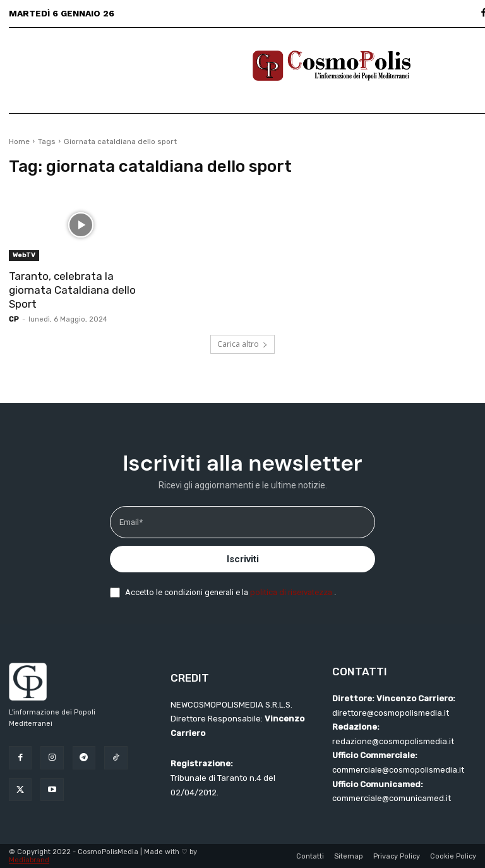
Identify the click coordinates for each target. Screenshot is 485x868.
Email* (131, 522)
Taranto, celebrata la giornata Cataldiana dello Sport (72, 290)
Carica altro (242, 344)
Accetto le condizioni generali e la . (231, 592)
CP (14, 319)
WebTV (24, 255)
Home (19, 142)
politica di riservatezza (292, 592)
